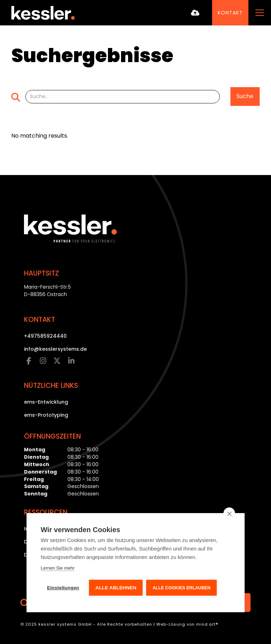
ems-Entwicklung (46, 402)
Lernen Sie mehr (58, 568)
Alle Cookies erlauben (181, 588)
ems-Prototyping (46, 415)
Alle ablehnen (116, 588)
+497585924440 (45, 336)
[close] (229, 513)
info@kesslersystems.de (55, 349)
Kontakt (230, 13)
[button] (258, 13)
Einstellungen (63, 588)
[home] (43, 13)
